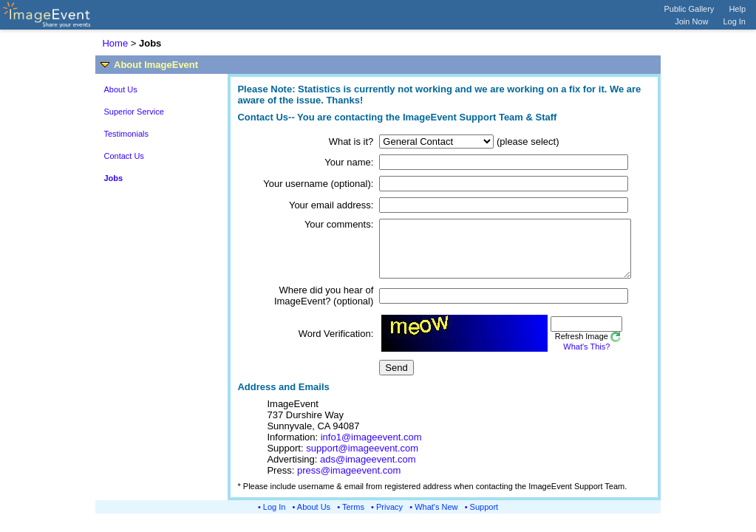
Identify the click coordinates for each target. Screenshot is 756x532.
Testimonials (126, 134)
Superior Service (133, 112)
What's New (436, 518)
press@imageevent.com (349, 481)
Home (115, 43)
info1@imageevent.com (371, 448)
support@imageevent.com (362, 459)
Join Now (691, 21)
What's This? (566, 358)
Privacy (389, 518)
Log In (734, 21)
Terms (353, 518)
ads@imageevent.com (368, 470)
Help (737, 9)
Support (484, 518)
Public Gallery (689, 9)
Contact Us (123, 156)
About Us (120, 89)
